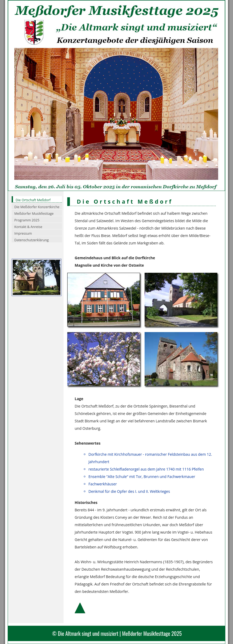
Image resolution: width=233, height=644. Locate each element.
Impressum (23, 233)
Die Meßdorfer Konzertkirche (37, 207)
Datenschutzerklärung (32, 240)
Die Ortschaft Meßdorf (33, 200)
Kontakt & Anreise (28, 227)
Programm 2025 (27, 220)
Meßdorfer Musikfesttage (34, 214)
